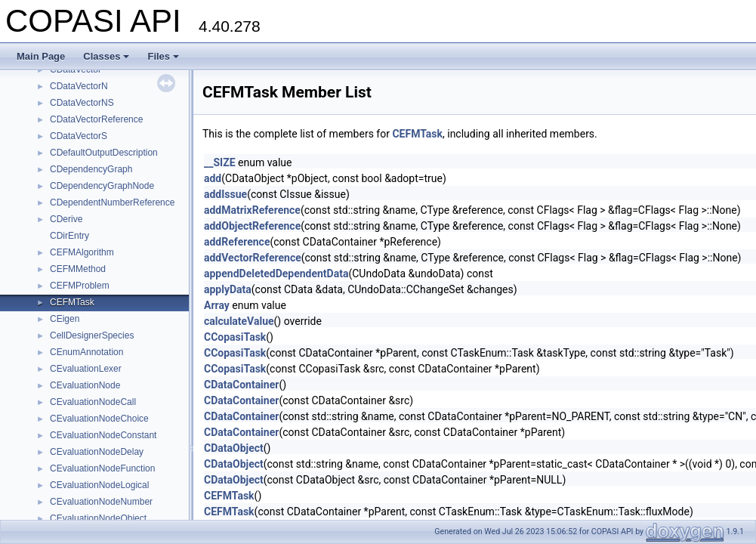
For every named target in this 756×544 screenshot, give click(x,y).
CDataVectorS (79, 136)
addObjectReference (252, 226)
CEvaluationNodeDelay (97, 452)
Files (163, 56)
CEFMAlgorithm (82, 252)
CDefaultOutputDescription (104, 153)
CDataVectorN (79, 86)
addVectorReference (253, 258)
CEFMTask (72, 302)
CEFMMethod (78, 269)
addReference (237, 242)
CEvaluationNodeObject (98, 518)
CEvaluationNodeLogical (99, 485)
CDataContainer (241, 385)
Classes (106, 56)
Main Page (41, 56)
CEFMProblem (80, 286)
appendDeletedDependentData (276, 274)
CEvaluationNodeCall (93, 402)
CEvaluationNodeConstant (103, 435)
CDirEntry (69, 236)
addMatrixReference (252, 210)
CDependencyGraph (91, 169)
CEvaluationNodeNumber (101, 502)
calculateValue (239, 321)
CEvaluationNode (85, 385)
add (213, 178)
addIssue (225, 194)
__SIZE (220, 162)
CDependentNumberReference (112, 202)
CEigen (65, 319)
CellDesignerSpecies (92, 335)
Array (217, 305)
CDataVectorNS (82, 103)
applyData (228, 289)
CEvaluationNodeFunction (102, 468)
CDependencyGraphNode (102, 186)
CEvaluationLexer (86, 369)
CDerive (66, 219)
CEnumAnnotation (86, 352)
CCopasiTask (235, 337)
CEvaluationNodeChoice (99, 419)
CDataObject (234, 448)
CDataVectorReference (96, 119)
